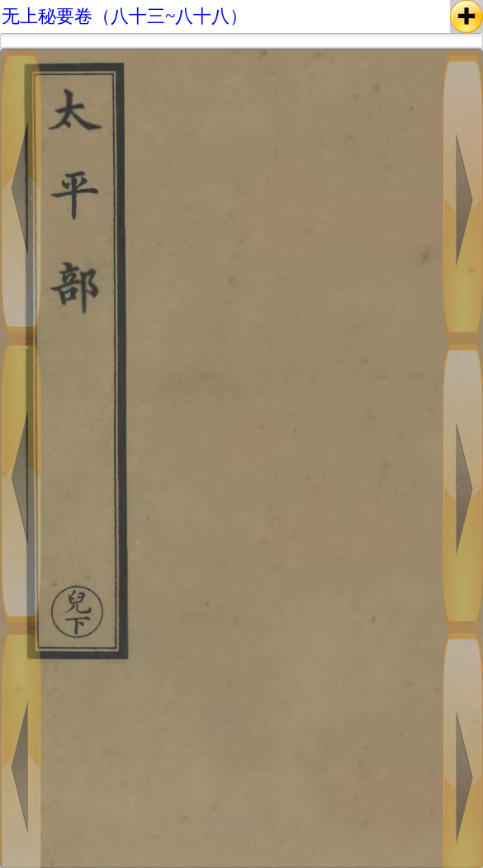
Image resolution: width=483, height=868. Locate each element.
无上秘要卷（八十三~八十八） (125, 16)
